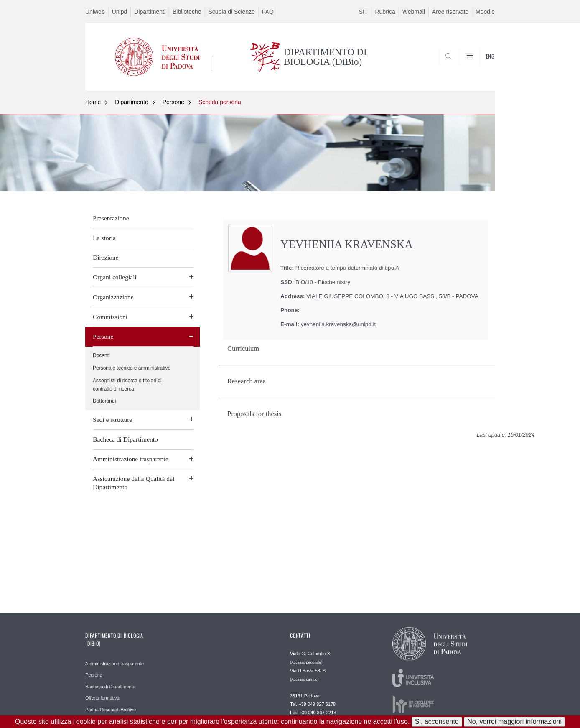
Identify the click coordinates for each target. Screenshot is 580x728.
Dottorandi (104, 401)
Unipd (120, 12)
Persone (173, 102)
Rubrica (385, 12)
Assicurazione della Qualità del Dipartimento (134, 483)
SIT (364, 12)
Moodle (485, 12)
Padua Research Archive (111, 710)
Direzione (106, 257)
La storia (104, 238)
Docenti (101, 355)
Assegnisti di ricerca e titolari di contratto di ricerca (127, 385)
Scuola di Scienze (232, 12)
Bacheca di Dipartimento (125, 439)
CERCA (482, 70)
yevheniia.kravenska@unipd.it (338, 324)
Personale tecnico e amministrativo (132, 368)
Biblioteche (187, 12)
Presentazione (111, 218)
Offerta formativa (102, 698)
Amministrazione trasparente (131, 459)
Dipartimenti (150, 12)
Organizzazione (113, 297)
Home (93, 102)
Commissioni (110, 317)
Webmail (414, 12)
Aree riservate (450, 12)
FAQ (268, 12)
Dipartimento (131, 102)
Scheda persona (220, 102)
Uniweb (95, 12)
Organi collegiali (115, 277)
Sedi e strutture (112, 420)
